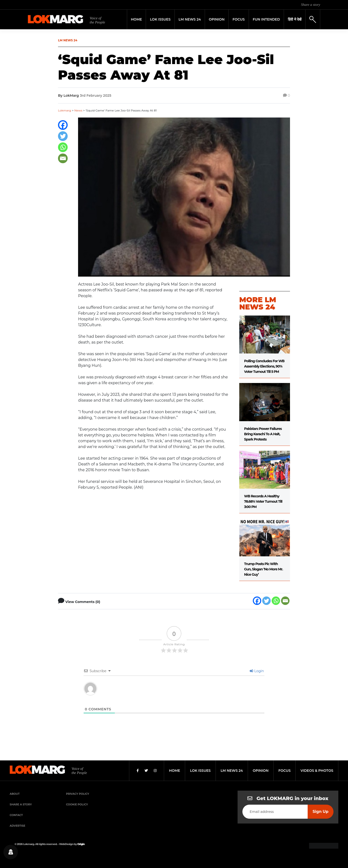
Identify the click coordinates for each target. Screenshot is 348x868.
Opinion (217, 19)
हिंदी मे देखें (295, 19)
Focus (239, 19)
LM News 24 (190, 19)
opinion (261, 771)
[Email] (63, 158)
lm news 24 (232, 771)
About (15, 794)
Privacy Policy (78, 794)
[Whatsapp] (63, 147)
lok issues (200, 771)
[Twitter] (63, 136)
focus (285, 771)
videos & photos (317, 771)
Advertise (18, 826)
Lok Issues (160, 19)
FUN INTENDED (266, 19)
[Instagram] (155, 771)
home (174, 771)
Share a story (311, 5)
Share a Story (21, 804)
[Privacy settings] (11, 852)
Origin (81, 844)
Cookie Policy (77, 804)
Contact (16, 815)
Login (257, 671)
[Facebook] (63, 125)
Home (137, 19)
